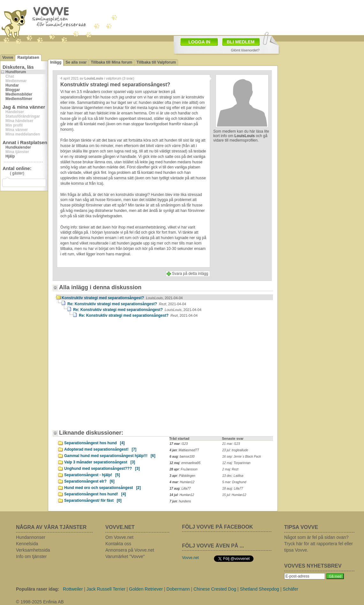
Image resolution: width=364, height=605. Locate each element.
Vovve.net (190, 558)
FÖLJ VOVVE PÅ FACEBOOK (217, 527)
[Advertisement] (110, 377)
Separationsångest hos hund (94, 443)
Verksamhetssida (33, 550)
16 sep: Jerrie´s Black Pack (242, 457)
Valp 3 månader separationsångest (100, 462)
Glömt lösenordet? (245, 50)
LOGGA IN (199, 42)
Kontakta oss (118, 544)
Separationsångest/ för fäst (93, 500)
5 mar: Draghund (234, 482)
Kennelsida (27, 544)
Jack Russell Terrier (106, 589)
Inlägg (56, 62)
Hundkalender (18, 147)
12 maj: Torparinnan (236, 463)
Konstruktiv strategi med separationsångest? (122, 298)
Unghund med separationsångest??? (102, 469)
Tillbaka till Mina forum (111, 62)
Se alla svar (76, 62)
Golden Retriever (146, 589)
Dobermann (178, 589)
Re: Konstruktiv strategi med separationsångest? (127, 304)
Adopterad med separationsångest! (100, 449)
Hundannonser (31, 537)
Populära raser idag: (38, 589)
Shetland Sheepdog (259, 589)
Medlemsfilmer (19, 99)
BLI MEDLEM (241, 42)
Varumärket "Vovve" (125, 556)
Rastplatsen (28, 58)
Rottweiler (73, 589)
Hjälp (10, 156)
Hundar (12, 85)
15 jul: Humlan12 (234, 495)
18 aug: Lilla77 (233, 489)
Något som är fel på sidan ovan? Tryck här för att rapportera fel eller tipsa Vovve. (318, 544)
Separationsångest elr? (89, 481)
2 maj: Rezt (230, 469)
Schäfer (291, 589)
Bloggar (13, 90)
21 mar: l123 (231, 444)
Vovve (8, 58)
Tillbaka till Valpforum (156, 62)
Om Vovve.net (119, 537)
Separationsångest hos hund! (95, 494)
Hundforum (16, 72)
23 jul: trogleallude (235, 450)
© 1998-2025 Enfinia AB (40, 602)
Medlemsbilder (19, 94)
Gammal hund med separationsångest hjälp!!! (110, 456)
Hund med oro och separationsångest (102, 488)
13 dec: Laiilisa (233, 476)
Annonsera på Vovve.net (130, 550)
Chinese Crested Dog (215, 589)
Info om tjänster (31, 556)
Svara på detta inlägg (190, 274)
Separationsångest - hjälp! (92, 475)
